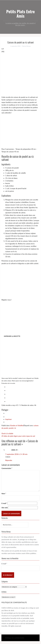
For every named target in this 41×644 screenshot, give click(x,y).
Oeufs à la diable (7, 433)
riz (15, 428)
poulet (11, 428)
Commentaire (7, 468)
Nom (4, 494)
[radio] (22, 387)
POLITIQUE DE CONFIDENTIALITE (14, 602)
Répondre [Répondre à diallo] (9, 460)
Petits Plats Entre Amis (20, 14)
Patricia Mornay (26, 46)
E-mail (4, 503)
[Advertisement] (20, 74)
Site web (5, 508)
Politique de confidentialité (15, 638)
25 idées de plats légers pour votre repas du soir (18, 436)
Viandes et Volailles (17, 425)
